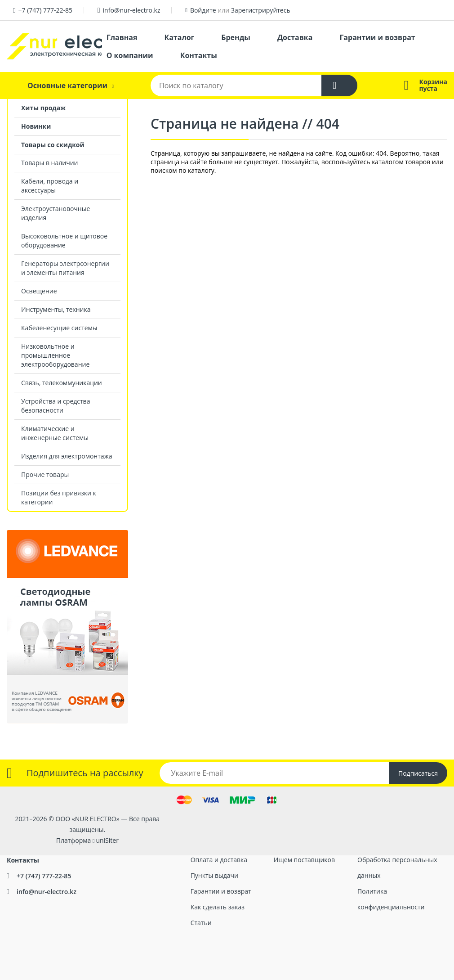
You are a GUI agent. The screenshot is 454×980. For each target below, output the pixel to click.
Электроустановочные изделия (56, 213)
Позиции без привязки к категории (59, 497)
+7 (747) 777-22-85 (45, 10)
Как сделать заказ (218, 907)
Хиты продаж (43, 108)
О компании (130, 55)
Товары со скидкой (53, 145)
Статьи (201, 923)
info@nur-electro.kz (132, 10)
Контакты (199, 55)
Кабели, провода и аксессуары (50, 186)
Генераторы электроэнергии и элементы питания (65, 268)
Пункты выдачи (214, 875)
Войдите (203, 10)
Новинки (36, 126)
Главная (122, 37)
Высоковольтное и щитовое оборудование (64, 241)
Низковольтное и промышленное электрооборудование (55, 355)
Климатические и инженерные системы (55, 433)
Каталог (179, 37)
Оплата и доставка (219, 860)
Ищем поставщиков (304, 860)
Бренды (236, 37)
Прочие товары (45, 474)
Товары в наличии (49, 163)
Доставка (295, 37)
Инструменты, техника (56, 309)
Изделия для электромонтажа (67, 456)
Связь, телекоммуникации (62, 383)
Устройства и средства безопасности (56, 406)
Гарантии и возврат (377, 37)
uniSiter (107, 840)
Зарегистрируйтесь (261, 10)
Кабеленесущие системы (59, 328)
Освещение (39, 291)
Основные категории (67, 85)
